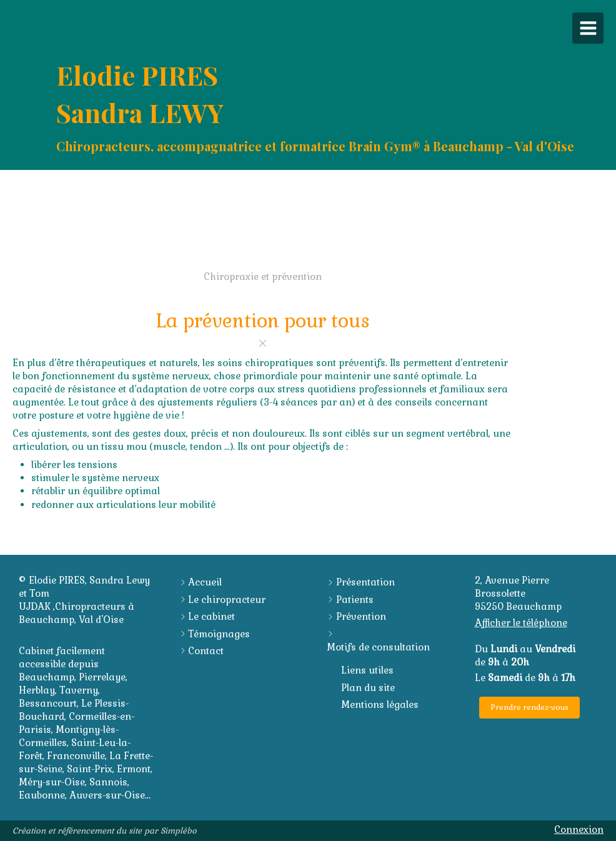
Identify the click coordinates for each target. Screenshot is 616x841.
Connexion (579, 829)
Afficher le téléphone (521, 623)
